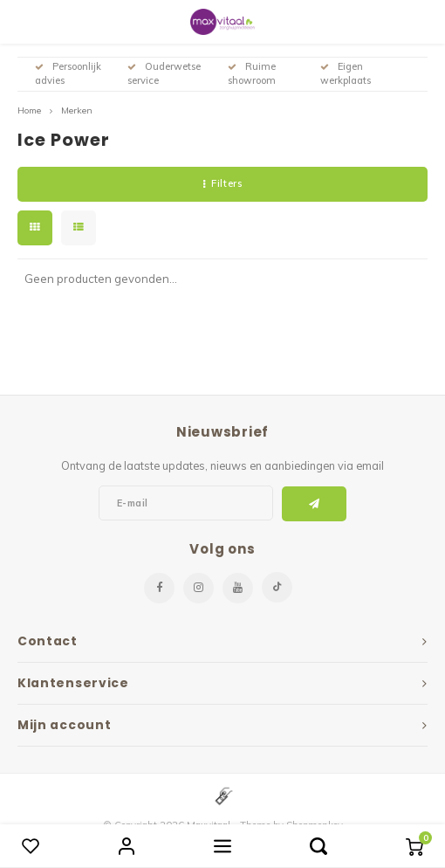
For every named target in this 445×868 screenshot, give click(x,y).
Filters (222, 183)
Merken (77, 110)
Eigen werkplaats (346, 73)
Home (29, 110)
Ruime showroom (252, 73)
